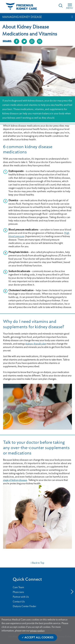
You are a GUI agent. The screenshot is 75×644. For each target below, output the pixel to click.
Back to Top (37, 563)
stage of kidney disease (15, 480)
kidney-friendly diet (36, 344)
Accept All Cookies (39, 638)
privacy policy (37, 631)
